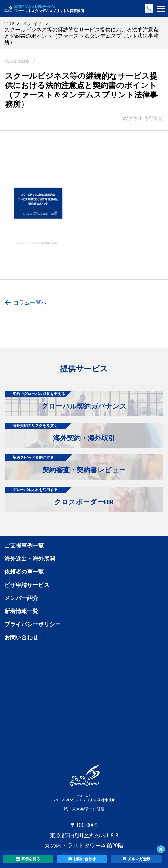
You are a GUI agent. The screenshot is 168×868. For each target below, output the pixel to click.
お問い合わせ (21, 637)
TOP (9, 24)
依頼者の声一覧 (24, 572)
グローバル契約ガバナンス (66, 400)
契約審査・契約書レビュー (65, 464)
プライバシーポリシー (33, 624)
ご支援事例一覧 (24, 546)
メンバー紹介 (21, 598)
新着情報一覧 (21, 611)
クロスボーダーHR (59, 496)
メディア (33, 24)
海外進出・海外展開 (30, 559)
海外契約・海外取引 (60, 432)
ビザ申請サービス (27, 585)
